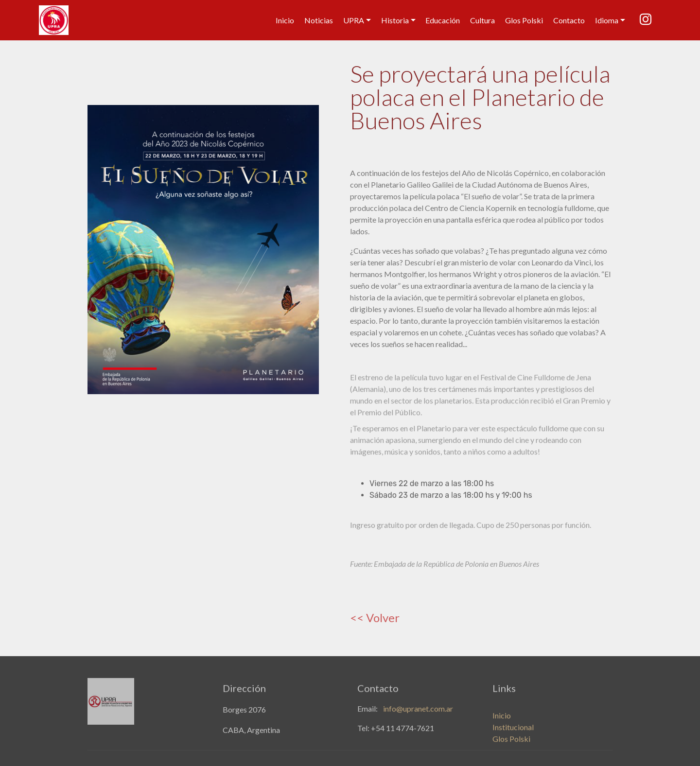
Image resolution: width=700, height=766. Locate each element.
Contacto (569, 20)
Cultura (482, 20)
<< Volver (375, 618)
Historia (395, 20)
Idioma (607, 20)
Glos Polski (524, 20)
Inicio (285, 20)
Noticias (319, 20)
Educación (443, 20)
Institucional (513, 733)
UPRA (354, 20)
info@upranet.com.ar (418, 710)
